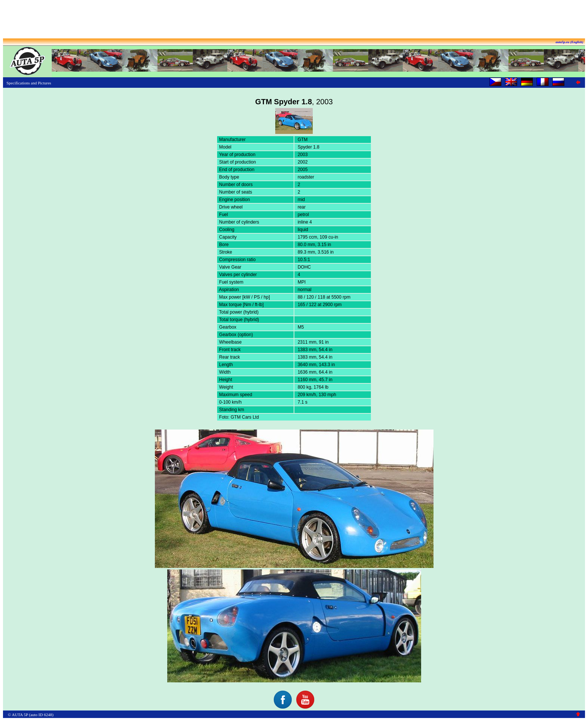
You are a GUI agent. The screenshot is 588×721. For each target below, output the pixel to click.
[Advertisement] (294, 20)
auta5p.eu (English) (569, 42)
